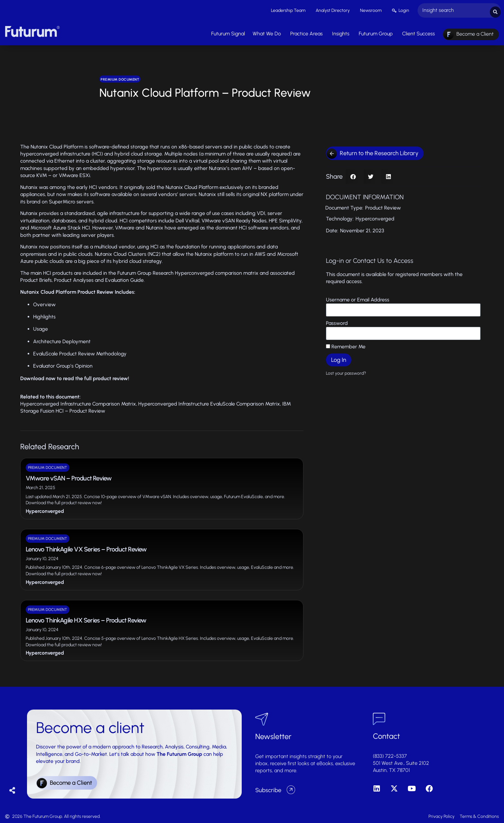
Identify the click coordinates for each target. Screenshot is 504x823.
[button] (353, 175)
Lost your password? (346, 371)
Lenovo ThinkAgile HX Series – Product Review (86, 619)
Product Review (383, 206)
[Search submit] (495, 10)
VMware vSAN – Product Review (69, 477)
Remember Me (346, 345)
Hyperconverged (45, 510)
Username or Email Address (358, 298)
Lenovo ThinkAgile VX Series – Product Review (86, 548)
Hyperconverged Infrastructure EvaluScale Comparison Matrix (209, 402)
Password (337, 322)
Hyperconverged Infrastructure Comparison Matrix (78, 402)
